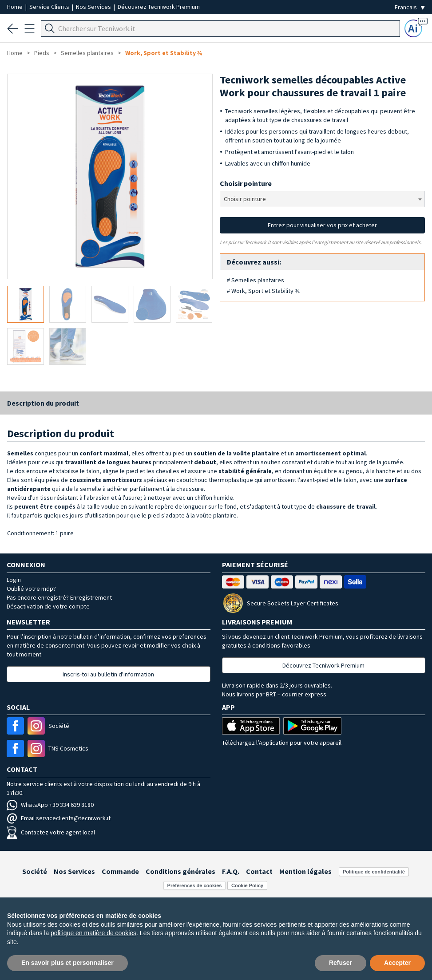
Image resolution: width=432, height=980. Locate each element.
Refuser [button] (341, 963)
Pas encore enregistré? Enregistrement (59, 597)
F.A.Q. (231, 871)
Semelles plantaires (87, 53)
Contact (259, 871)
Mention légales (305, 871)
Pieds (42, 53)
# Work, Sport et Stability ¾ (263, 291)
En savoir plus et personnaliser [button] (67, 963)
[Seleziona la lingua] (410, 7)
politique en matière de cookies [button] (93, 933)
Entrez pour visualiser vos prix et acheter (322, 225)
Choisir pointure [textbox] (245, 199)
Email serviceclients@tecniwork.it (59, 818)
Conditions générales (180, 871)
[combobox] (323, 199)
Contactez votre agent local (51, 832)
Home (16, 7)
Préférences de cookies (195, 885)
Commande (120, 871)
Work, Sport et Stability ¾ (164, 53)
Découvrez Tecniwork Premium (159, 7)
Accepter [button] (397, 963)
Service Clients (50, 7)
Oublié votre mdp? (31, 589)
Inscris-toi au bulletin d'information (108, 674)
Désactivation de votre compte (48, 606)
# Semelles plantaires (256, 280)
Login (14, 580)
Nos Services (94, 7)
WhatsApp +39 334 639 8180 (50, 805)
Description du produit (43, 403)
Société (35, 871)
